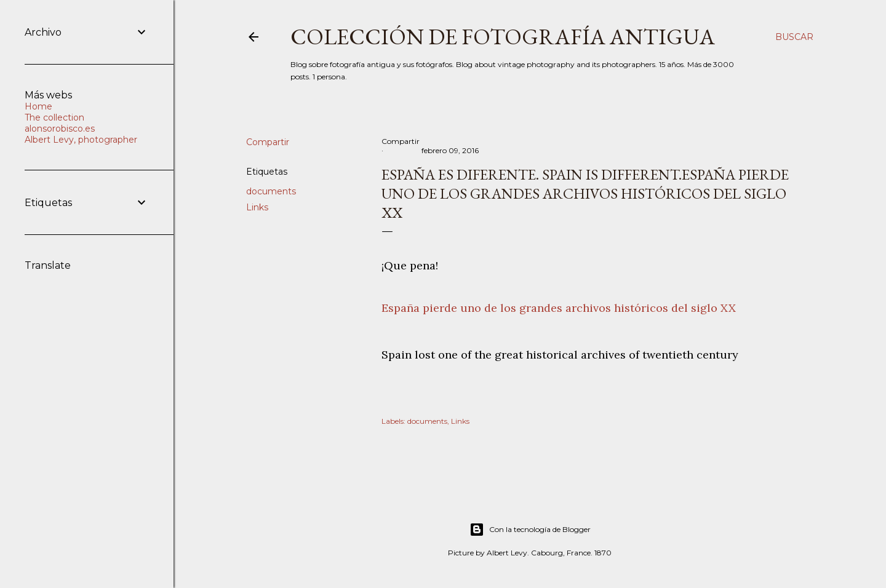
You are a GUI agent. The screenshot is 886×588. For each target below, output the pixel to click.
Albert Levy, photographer (81, 140)
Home (38, 106)
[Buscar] (794, 37)
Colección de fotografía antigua (503, 37)
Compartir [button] (268, 142)
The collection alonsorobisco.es (60, 123)
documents (271, 191)
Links (257, 207)
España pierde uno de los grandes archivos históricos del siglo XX (559, 308)
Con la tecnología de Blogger (530, 530)
